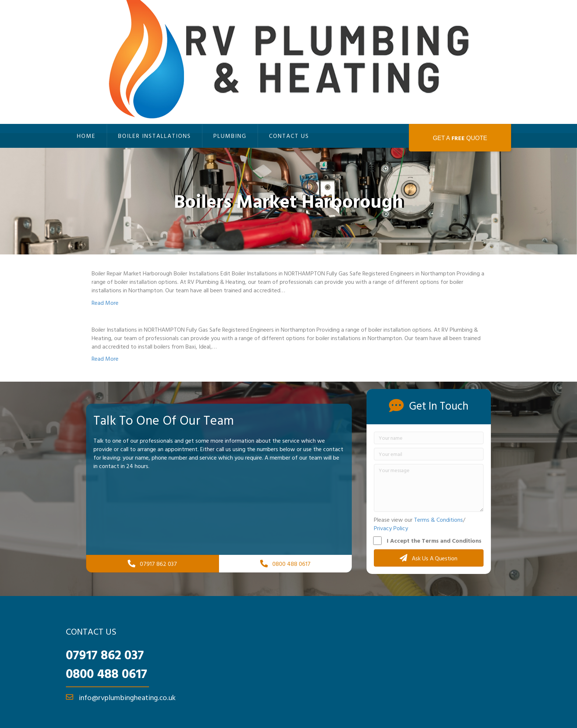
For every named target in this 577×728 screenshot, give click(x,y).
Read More (105, 303)
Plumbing (230, 136)
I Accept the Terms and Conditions (428, 540)
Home (86, 136)
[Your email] (429, 454)
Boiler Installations (155, 136)
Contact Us (289, 136)
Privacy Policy (391, 528)
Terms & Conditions (438, 520)
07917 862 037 (105, 654)
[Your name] (429, 438)
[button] (429, 558)
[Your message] (429, 488)
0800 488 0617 (107, 673)
